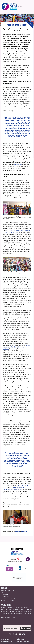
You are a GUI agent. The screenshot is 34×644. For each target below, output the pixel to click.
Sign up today (25, 628)
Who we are (5, 639)
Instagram (16, 634)
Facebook (24, 531)
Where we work (7, 642)
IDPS (11, 613)
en (28, 7)
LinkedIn (20, 634)
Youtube (24, 634)
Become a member (23, 642)
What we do (21, 639)
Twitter (17, 531)
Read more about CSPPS (8, 617)
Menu (19, 7)
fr (31, 7)
